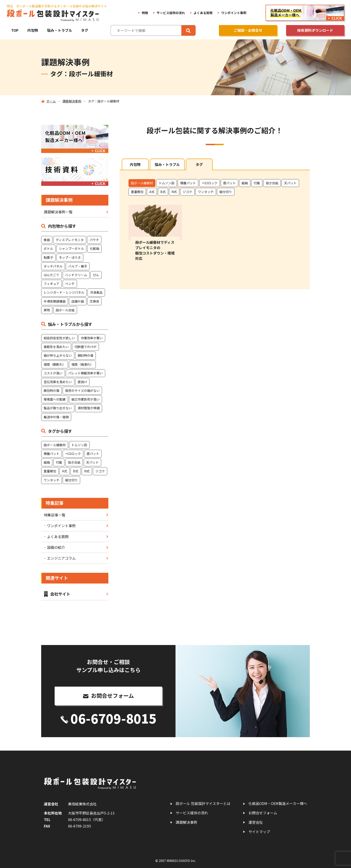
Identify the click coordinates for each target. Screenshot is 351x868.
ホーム (51, 101)
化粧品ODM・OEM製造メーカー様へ (278, 803)
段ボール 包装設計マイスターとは (203, 803)
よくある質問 (203, 13)
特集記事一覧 (55, 515)
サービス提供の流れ (171, 13)
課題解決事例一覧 (58, 212)
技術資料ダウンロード (315, 30)
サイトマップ (259, 832)
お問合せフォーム (263, 813)
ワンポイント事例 (234, 13)
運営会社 (256, 822)
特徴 (145, 13)
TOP (15, 30)
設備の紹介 (56, 547)
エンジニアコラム (61, 558)
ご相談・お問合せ (248, 30)
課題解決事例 (72, 101)
